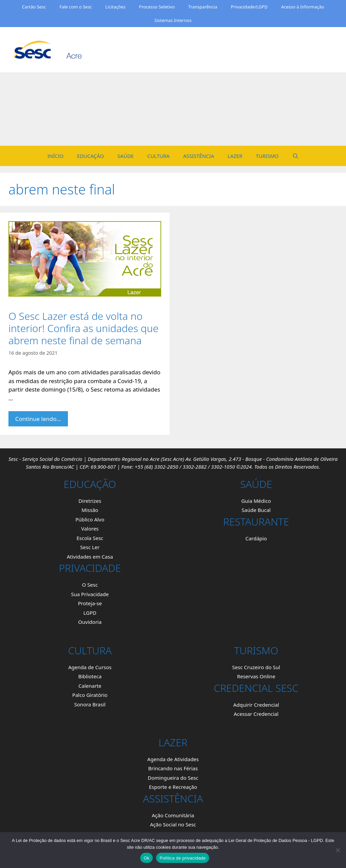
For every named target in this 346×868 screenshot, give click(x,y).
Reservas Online (256, 676)
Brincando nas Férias (173, 768)
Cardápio (256, 538)
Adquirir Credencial (256, 705)
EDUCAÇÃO (91, 156)
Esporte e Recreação (173, 787)
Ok (146, 858)
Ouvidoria (90, 622)
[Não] (338, 850)
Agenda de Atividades (173, 759)
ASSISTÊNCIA (199, 156)
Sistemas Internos (173, 20)
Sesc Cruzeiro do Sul (256, 667)
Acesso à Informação (303, 7)
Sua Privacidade (90, 594)
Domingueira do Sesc (173, 778)
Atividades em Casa (90, 557)
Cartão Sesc (34, 7)
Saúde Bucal (256, 510)
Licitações (115, 7)
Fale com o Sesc (76, 7)
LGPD (90, 613)
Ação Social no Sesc (173, 824)
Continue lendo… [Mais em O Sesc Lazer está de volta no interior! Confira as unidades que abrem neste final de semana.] (38, 419)
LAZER (235, 156)
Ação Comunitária (173, 815)
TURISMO (267, 156)
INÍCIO (55, 156)
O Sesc (90, 585)
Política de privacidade (183, 858)
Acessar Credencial (256, 714)
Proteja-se (90, 603)
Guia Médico (256, 501)
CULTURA (158, 156)
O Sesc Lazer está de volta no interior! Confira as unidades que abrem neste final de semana (83, 328)
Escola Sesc (90, 538)
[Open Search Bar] (295, 156)
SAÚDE (126, 156)
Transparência (203, 7)
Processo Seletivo (157, 7)
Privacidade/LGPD (249, 7)
